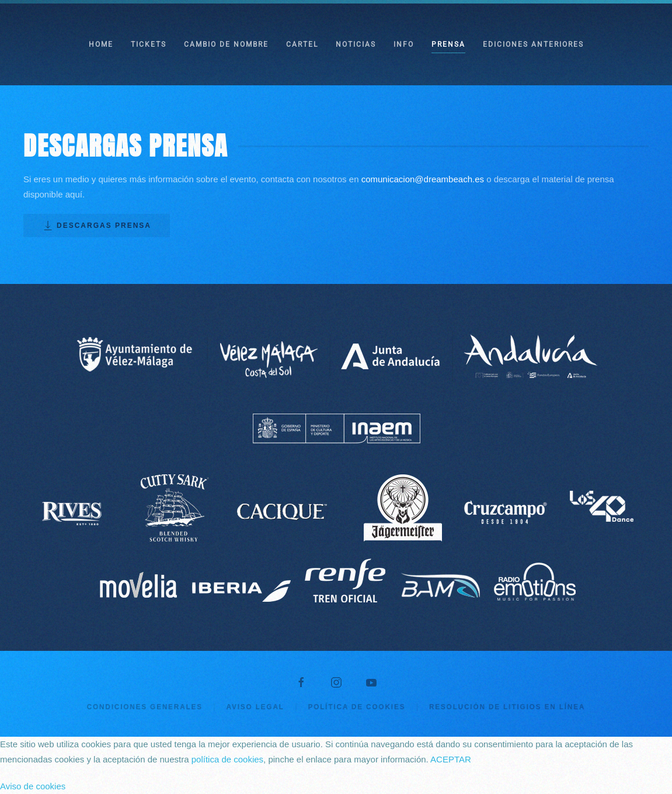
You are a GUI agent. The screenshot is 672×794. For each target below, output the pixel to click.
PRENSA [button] (448, 44)
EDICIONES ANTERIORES (533, 44)
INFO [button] (404, 44)
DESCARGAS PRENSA (97, 226)
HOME (101, 44)
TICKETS (149, 44)
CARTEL (302, 44)
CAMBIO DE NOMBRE (226, 44)
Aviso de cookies (33, 786)
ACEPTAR (451, 759)
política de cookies (227, 759)
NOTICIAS (356, 44)
